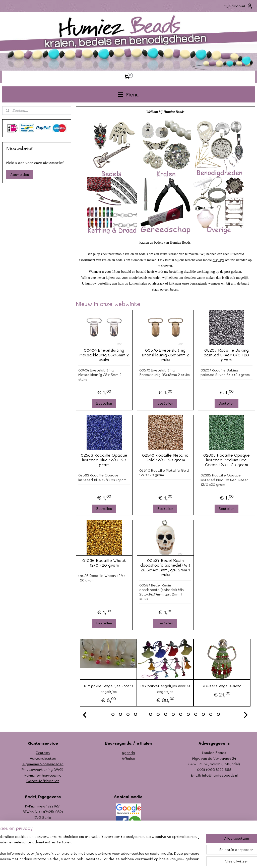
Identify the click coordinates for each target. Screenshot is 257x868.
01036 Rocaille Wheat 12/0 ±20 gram (104, 562)
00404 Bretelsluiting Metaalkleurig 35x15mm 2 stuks (104, 355)
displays (218, 260)
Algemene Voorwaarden (43, 764)
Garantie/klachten (43, 781)
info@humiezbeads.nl (220, 775)
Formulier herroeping (43, 775)
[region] (95, 848)
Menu (128, 94)
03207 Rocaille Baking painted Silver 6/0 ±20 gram (226, 355)
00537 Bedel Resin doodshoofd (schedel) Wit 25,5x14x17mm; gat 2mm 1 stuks (165, 567)
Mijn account (238, 6)
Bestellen (104, 403)
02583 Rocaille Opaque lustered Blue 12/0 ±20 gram (104, 460)
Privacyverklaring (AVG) (42, 769)
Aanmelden (20, 174)
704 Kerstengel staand (222, 686)
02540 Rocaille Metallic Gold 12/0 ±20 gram (165, 457)
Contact (43, 753)
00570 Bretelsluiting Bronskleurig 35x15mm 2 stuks (165, 355)
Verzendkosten (43, 758)
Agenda (128, 753)
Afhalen (128, 758)
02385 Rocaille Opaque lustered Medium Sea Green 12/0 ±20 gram (227, 460)
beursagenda (198, 283)
